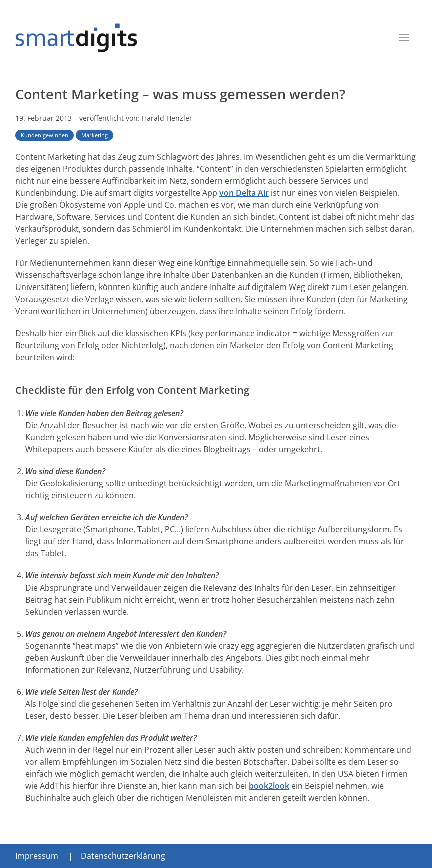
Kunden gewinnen (44, 135)
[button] (404, 38)
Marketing (94, 135)
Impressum (37, 856)
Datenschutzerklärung (123, 856)
